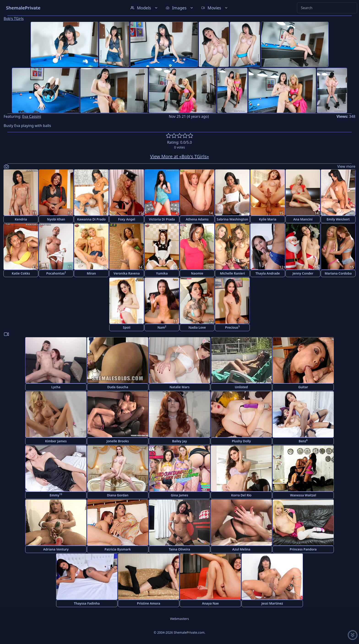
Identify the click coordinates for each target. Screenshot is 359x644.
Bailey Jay (180, 441)
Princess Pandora (303, 549)
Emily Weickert (338, 219)
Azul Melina (241, 549)
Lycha (56, 387)
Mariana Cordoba (338, 273)
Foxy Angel (127, 219)
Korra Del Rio (241, 495)
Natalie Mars (179, 387)
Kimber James (56, 441)
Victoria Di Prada (162, 219)
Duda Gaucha (118, 387)
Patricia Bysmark (118, 549)
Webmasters (179, 619)
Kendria (21, 219)
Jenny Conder (303, 273)
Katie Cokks (21, 273)
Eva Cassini (32, 116)
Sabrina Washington (232, 219)
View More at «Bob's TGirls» (180, 156)
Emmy (56, 495)
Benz (303, 441)
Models (144, 8)
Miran (91, 273)
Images (180, 8)
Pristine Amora (148, 603)
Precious (232, 327)
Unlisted (241, 387)
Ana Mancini (303, 219)
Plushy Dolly (241, 441)
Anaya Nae (210, 603)
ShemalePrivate (23, 8)
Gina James (179, 495)
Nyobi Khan (56, 219)
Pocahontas (56, 273)
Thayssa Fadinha (87, 603)
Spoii (126, 327)
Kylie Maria (268, 219)
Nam (162, 327)
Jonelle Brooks (118, 441)
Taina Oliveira (180, 549)
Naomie (197, 273)
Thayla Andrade (268, 273)
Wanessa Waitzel (303, 495)
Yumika (162, 273)
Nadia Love (197, 327)
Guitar (303, 387)
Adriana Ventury (56, 549)
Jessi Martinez (272, 603)
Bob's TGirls (14, 19)
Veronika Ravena (127, 273)
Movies (215, 8)
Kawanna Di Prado (91, 219)
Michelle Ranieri (232, 273)
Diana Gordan (118, 495)
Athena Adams (197, 219)
